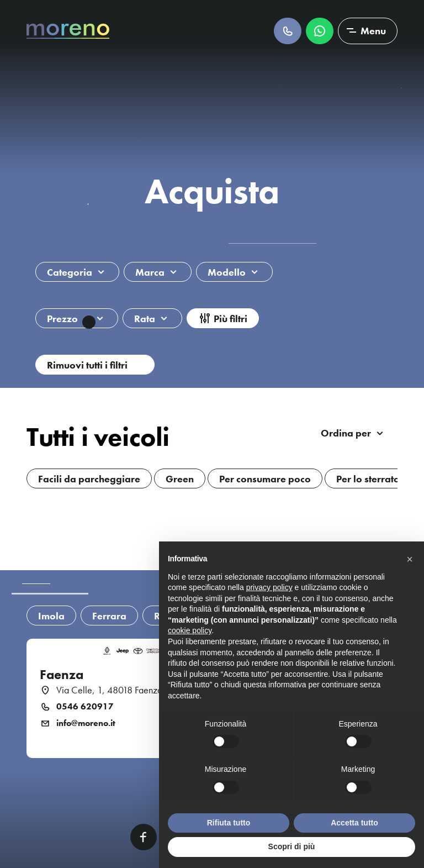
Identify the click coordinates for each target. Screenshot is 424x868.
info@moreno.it (86, 723)
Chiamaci (288, 31)
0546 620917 (85, 707)
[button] (410, 559)
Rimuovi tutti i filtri (87, 365)
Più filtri (230, 319)
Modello (227, 272)
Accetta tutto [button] (354, 823)
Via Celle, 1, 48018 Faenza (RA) (119, 690)
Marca (150, 272)
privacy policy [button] (269, 587)
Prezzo (71, 320)
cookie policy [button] (190, 630)
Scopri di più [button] (292, 846)
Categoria (70, 272)
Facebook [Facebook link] (144, 837)
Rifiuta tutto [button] (229, 823)
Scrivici (320, 31)
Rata (145, 319)
